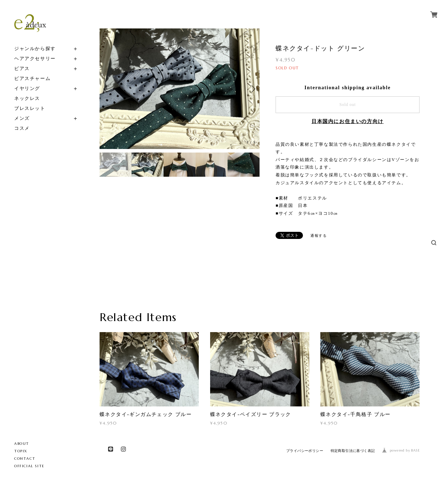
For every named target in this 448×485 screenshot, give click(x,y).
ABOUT (22, 444)
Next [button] (252, 89)
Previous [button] (107, 89)
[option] (180, 89)
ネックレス (27, 98)
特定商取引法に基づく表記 (353, 451)
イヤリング (27, 88)
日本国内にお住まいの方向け (348, 121)
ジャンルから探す (35, 49)
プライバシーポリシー (305, 451)
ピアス (22, 68)
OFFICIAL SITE (29, 466)
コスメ (22, 128)
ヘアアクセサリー (35, 58)
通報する (319, 236)
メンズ (22, 118)
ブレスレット (30, 108)
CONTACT (25, 459)
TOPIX (21, 451)
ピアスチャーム (32, 78)
